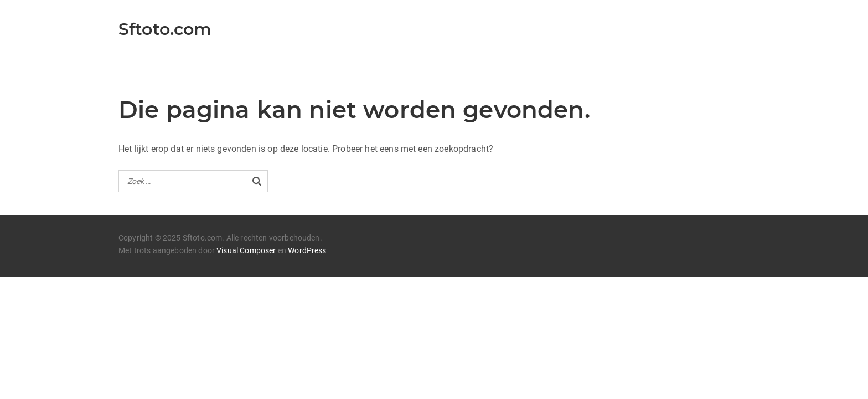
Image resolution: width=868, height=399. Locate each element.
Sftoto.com (165, 29)
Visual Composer (246, 250)
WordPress (307, 250)
